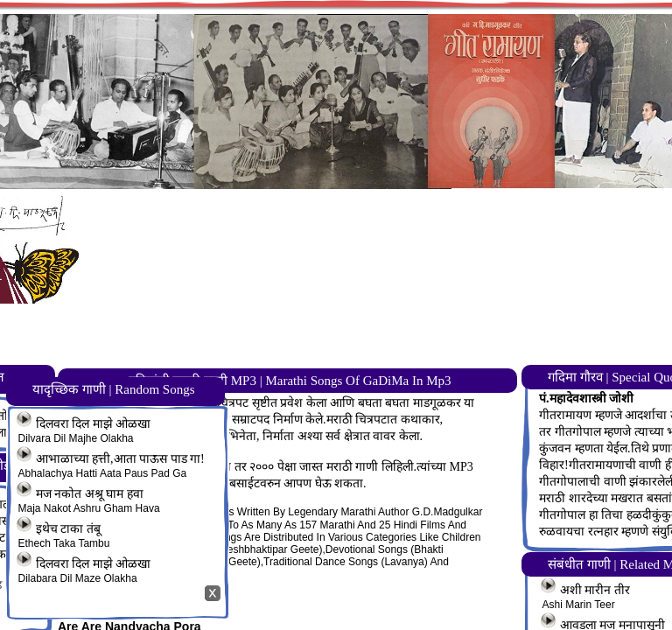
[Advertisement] (379, 320)
